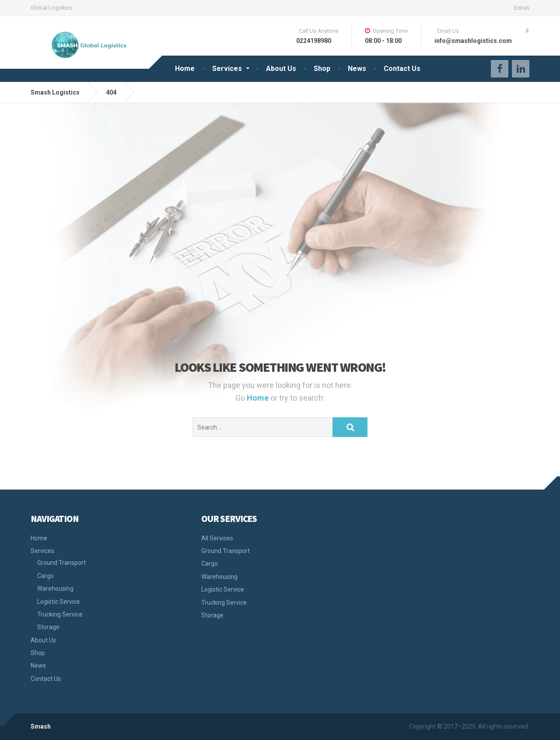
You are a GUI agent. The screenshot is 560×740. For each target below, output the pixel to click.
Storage (48, 627)
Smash (41, 726)
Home (185, 69)
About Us (281, 69)
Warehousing (55, 588)
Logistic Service (59, 602)
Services (227, 69)
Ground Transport (61, 563)
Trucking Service (60, 614)
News (357, 69)
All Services (217, 538)
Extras (522, 8)
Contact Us (402, 69)
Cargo (45, 576)
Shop (322, 69)
